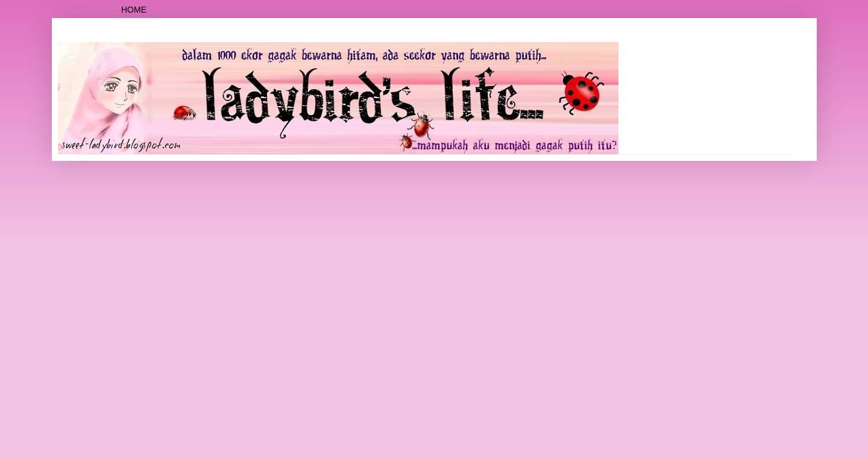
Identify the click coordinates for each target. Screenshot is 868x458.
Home (134, 10)
